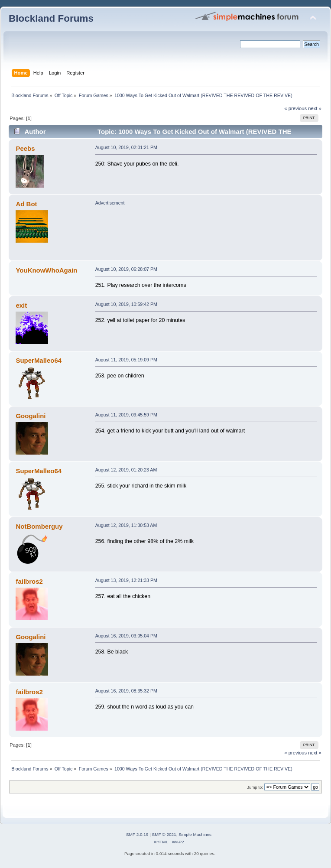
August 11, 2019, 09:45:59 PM (126, 415)
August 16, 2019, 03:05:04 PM (126, 636)
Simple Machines (195, 834)
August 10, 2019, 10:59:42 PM (126, 304)
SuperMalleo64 (39, 360)
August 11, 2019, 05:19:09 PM (126, 360)
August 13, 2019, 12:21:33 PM (126, 580)
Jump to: (255, 787)
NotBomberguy (39, 526)
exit (21, 305)
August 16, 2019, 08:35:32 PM (126, 691)
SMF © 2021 (164, 834)
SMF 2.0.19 (137, 834)
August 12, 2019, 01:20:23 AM (126, 470)
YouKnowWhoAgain (46, 270)
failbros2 (29, 581)
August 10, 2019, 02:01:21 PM (126, 147)
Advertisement (110, 203)
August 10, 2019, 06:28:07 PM (126, 269)
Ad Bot (26, 204)
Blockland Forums (51, 18)
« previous (295, 108)
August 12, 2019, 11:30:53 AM (126, 525)
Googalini (31, 416)
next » (315, 108)
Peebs (25, 148)
